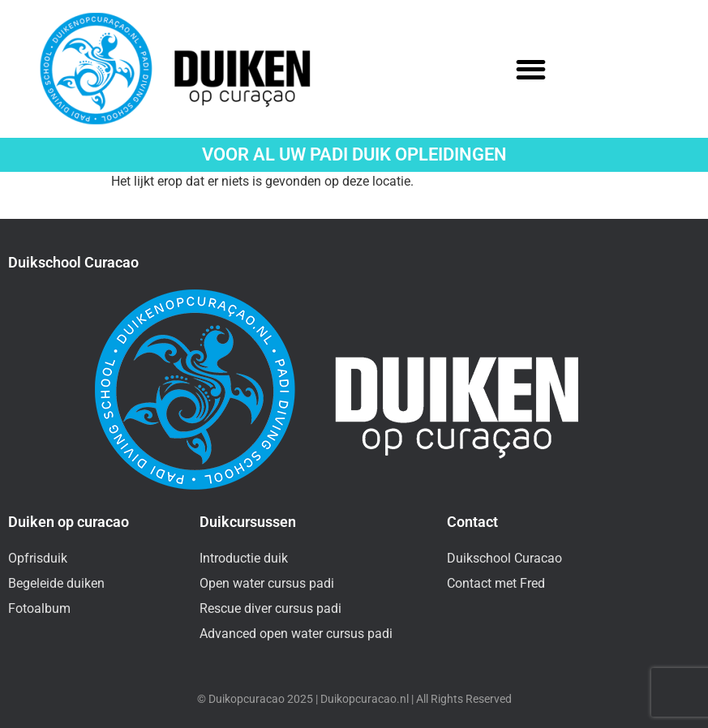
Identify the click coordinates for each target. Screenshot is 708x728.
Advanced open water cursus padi (296, 634)
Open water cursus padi (267, 583)
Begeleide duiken (56, 583)
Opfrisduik (38, 558)
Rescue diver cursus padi (270, 608)
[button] (532, 69)
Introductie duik (244, 558)
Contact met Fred (496, 583)
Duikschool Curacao (504, 558)
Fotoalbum (39, 608)
